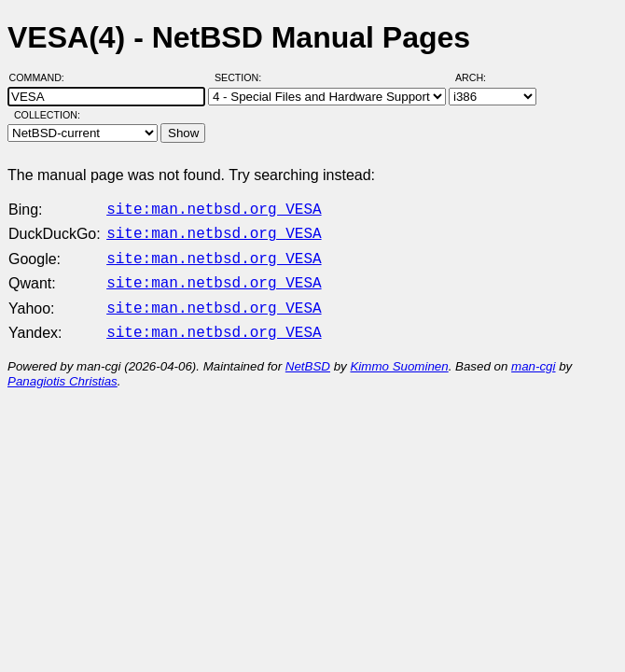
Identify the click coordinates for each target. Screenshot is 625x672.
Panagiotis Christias (62, 370)
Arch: (479, 77)
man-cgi (533, 355)
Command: (42, 77)
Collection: (47, 115)
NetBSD (308, 355)
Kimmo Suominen (399, 355)
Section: (242, 77)
